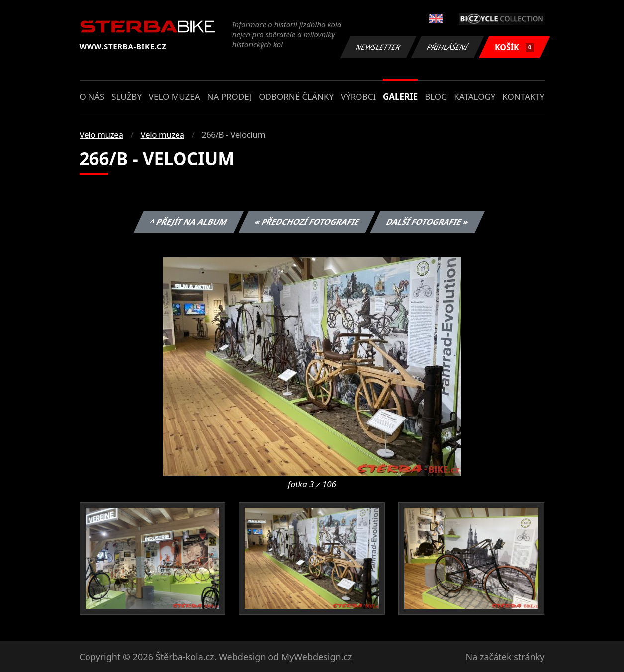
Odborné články (296, 97)
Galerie (400, 97)
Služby (127, 97)
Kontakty (523, 97)
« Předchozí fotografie (307, 222)
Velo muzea (175, 97)
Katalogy (475, 97)
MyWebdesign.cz (317, 657)
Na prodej (229, 97)
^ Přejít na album (189, 222)
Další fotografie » (428, 222)
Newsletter (378, 47)
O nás (92, 97)
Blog (436, 97)
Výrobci (358, 97)
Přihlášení (448, 47)
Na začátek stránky (505, 657)
